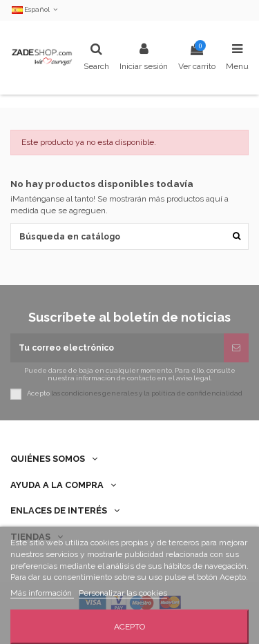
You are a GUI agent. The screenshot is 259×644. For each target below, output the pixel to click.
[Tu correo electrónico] (117, 348)
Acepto (129, 627)
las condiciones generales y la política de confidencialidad (147, 394)
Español (36, 9)
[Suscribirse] (236, 348)
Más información (42, 593)
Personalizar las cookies (123, 593)
